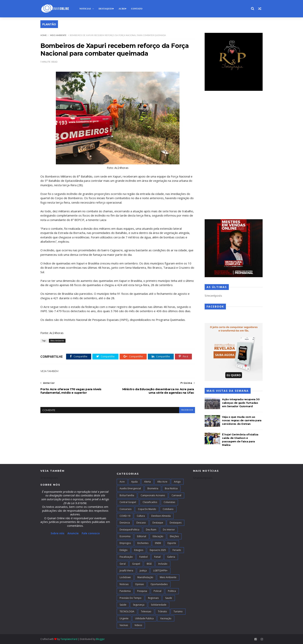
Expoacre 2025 (158, 550)
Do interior (169, 530)
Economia (125, 536)
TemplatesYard (69, 639)
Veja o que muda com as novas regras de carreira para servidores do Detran (242, 420)
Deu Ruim (151, 530)
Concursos (126, 509)
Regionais (153, 598)
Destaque (158, 523)
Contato (137, 9)
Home (44, 35)
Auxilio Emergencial (130, 488)
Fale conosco (91, 533)
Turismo (178, 611)
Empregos (125, 543)
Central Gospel (128, 502)
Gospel (136, 564)
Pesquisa (142, 591)
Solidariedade (159, 605)
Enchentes (143, 543)
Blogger (100, 639)
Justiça (143, 571)
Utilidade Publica (144, 618)
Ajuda (134, 482)
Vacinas (124, 625)
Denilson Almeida (161, 516)
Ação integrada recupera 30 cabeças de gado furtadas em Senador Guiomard (241, 403)
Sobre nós (57, 533)
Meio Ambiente (58, 35)
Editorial (142, 536)
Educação (158, 536)
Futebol (143, 557)
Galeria (171, 557)
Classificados (150, 502)
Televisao (146, 611)
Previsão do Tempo (131, 598)
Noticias (85, 9)
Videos (138, 625)
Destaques (106, 9)
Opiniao (140, 584)
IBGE (149, 564)
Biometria (153, 488)
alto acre (162, 482)
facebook (187, 410)
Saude (169, 598)
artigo (177, 482)
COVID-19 (125, 516)
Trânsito (162, 611)
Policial (157, 591)
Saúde (123, 605)
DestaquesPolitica (129, 530)
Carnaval (176, 495)
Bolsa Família (127, 495)
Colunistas (169, 502)
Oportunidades (159, 584)
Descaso (141, 523)
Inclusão (163, 564)
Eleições (174, 536)
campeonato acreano (153, 495)
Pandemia (125, 591)
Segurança (139, 605)
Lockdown (125, 577)
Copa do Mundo (147, 509)
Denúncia (125, 523)
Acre (122, 9)
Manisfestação (145, 577)
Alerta (147, 482)
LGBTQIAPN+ (160, 571)
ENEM (158, 543)
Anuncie (73, 533)
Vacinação (166, 618)
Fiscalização (126, 557)
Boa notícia (171, 488)
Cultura (141, 516)
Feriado (177, 550)
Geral (123, 564)
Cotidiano (168, 509)
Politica (172, 591)
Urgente (124, 618)
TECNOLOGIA (127, 611)
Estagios (139, 550)
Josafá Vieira (126, 571)
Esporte (172, 543)
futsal (157, 557)
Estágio (124, 550)
